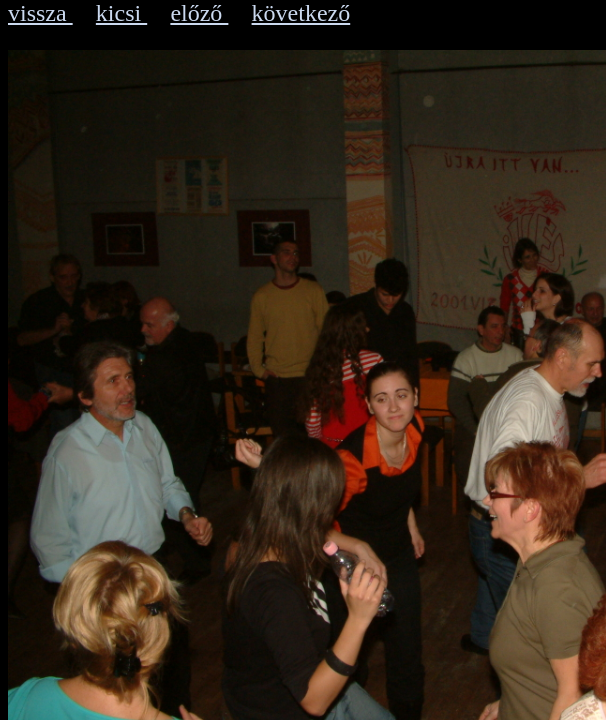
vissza (40, 13)
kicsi (121, 13)
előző (199, 13)
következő (301, 13)
